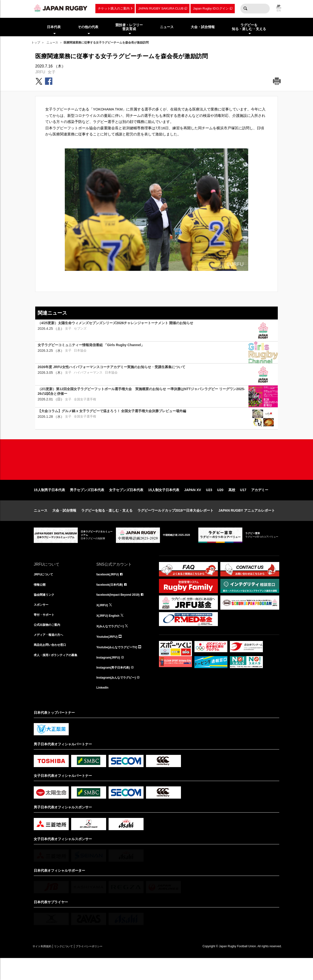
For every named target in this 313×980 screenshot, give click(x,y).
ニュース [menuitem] (167, 27)
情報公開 (41, 601)
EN (279, 11)
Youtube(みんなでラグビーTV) (120, 666)
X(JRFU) (103, 623)
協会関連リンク (46, 612)
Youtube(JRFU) (109, 655)
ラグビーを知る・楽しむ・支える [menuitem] (249, 27)
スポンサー (42, 623)
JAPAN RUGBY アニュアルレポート (247, 526)
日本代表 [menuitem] (54, 27)
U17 (243, 506)
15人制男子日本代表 (49, 506)
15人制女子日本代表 (164, 506)
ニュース (52, 43)
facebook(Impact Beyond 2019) (122, 612)
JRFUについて (45, 590)
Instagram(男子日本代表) (116, 687)
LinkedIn (103, 709)
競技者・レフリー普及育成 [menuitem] (129, 27)
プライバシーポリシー (106, 968)
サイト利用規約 (45, 968)
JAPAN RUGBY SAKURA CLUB (161, 8)
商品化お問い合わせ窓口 (53, 666)
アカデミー (260, 506)
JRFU (40, 72)
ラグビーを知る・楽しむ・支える (107, 526)
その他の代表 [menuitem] (88, 27)
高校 (232, 506)
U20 (220, 506)
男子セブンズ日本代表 (87, 506)
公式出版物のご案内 (49, 644)
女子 (52, 72)
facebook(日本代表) (112, 601)
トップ (36, 43)
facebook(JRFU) (109, 590)
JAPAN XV (193, 506)
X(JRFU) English (110, 633)
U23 (209, 506)
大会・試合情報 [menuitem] (203, 27)
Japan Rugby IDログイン (211, 8)
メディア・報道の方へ (51, 655)
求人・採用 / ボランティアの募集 (59, 676)
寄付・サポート (46, 633)
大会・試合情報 (64, 526)
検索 (245, 9)
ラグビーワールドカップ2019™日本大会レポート (175, 526)
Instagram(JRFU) (110, 676)
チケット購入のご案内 (114, 8)
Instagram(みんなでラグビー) (119, 698)
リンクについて (73, 968)
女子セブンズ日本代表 (126, 506)
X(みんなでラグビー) (112, 644)
